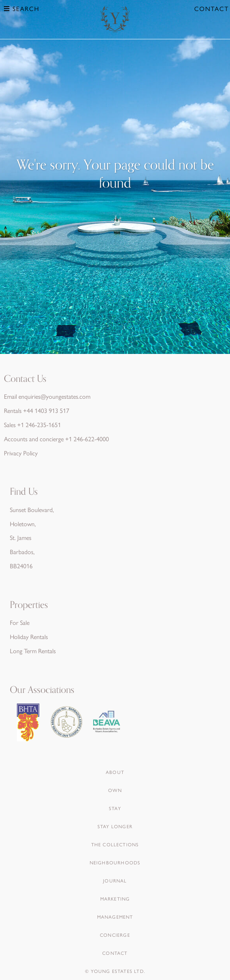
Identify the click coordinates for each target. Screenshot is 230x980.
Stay (115, 808)
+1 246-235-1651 (39, 425)
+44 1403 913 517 (46, 410)
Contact (212, 8)
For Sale (20, 622)
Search (22, 8)
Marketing (115, 899)
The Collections (115, 844)
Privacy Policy (21, 453)
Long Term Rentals (33, 651)
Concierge (115, 935)
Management (115, 917)
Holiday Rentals (29, 636)
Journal (115, 881)
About (115, 772)
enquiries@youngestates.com (54, 396)
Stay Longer (115, 826)
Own (115, 790)
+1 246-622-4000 (87, 439)
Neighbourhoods (115, 862)
